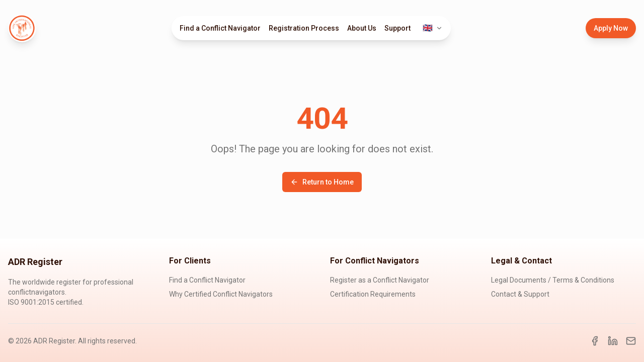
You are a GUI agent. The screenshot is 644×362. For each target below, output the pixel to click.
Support (397, 28)
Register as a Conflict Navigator (380, 280)
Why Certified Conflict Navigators (221, 294)
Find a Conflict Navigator (220, 28)
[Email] (631, 341)
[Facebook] (595, 341)
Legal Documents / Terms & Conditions (553, 280)
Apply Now (611, 28)
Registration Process (304, 28)
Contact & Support (520, 294)
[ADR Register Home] (22, 28)
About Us (362, 28)
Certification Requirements (373, 294)
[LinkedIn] (613, 341)
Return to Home (322, 182)
